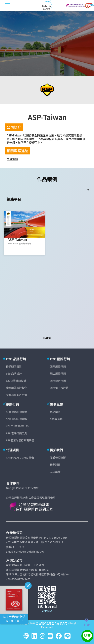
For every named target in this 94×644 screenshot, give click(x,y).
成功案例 (55, 412)
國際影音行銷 (58, 381)
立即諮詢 (55, 472)
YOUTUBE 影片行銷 (17, 426)
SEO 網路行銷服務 (17, 412)
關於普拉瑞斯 (58, 457)
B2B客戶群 (56, 419)
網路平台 (14, 199)
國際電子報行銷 (59, 388)
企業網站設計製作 (16, 388)
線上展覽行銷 (58, 373)
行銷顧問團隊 (14, 366)
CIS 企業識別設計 (16, 381)
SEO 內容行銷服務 (17, 419)
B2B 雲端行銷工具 (16, 433)
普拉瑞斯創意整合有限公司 (52, 623)
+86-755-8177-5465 (18, 579)
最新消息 (55, 464)
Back (47, 338)
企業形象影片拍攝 (16, 395)
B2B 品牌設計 (14, 373)
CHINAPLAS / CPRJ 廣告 (20, 457)
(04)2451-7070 (15, 547)
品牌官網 (12, 159)
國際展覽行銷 (58, 366)
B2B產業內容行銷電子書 (20, 440)
